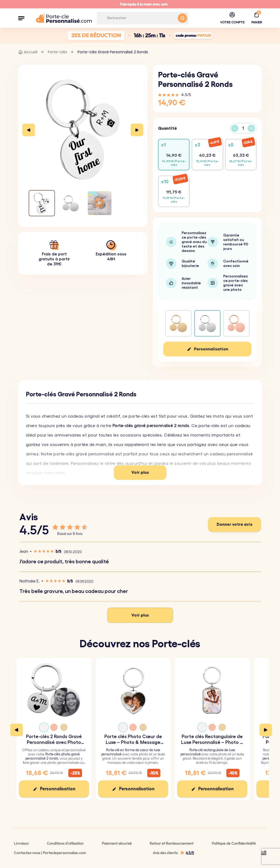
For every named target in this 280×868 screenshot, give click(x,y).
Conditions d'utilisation (65, 843)
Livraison (21, 843)
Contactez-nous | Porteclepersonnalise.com (50, 853)
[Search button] (182, 18)
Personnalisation (211, 349)
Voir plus (140, 472)
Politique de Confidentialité (234, 843)
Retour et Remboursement (172, 843)
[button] (21, 18)
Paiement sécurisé (117, 843)
